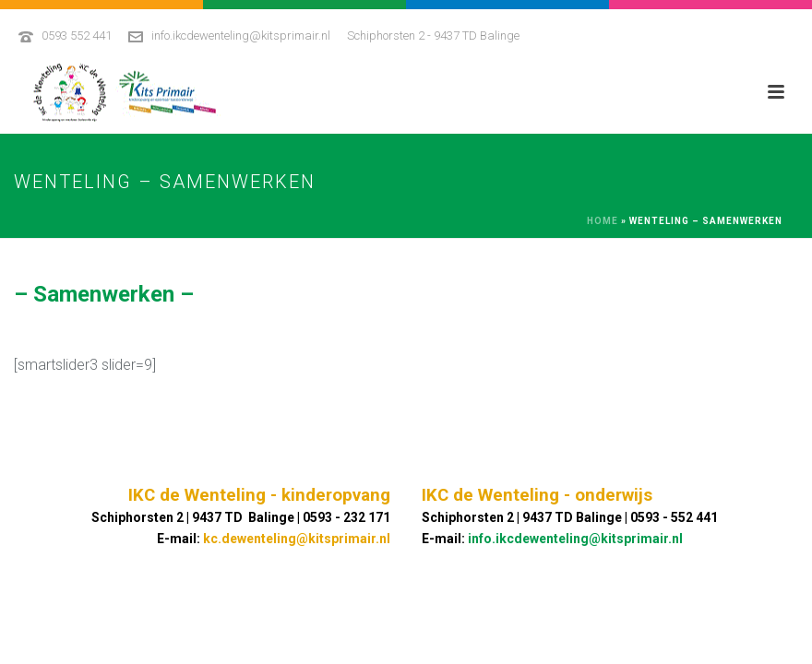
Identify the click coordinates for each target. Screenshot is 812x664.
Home (603, 221)
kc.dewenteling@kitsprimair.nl (297, 539)
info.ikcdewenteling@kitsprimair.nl (241, 36)
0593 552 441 (77, 36)
